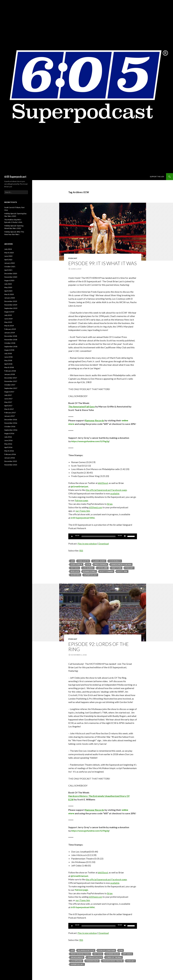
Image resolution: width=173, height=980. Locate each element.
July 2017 (8, 395)
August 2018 (9, 350)
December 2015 (11, 461)
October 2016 (10, 426)
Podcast (73, 258)
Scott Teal (122, 571)
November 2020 (11, 277)
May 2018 (8, 360)
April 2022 (8, 260)
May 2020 (8, 287)
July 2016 (8, 437)
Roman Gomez (89, 571)
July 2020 (8, 284)
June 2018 (8, 357)
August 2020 (9, 280)
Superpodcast (91, 575)
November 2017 (11, 381)
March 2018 (9, 367)
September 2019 (11, 308)
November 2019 (11, 305)
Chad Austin (83, 561)
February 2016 (10, 454)
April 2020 (8, 291)
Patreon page (81, 500)
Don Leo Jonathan (107, 950)
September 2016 (11, 430)
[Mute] (125, 536)
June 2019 (8, 319)
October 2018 (10, 343)
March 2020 (9, 294)
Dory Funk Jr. (77, 564)
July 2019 (8, 315)
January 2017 (10, 416)
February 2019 (10, 329)
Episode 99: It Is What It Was (102, 263)
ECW (88, 564)
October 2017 (10, 385)
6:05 (72, 561)
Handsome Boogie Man (121, 564)
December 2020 (11, 273)
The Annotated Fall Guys (82, 406)
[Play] (72, 536)
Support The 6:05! (157, 177)
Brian (110, 504)
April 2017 (8, 406)
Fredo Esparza (101, 564)
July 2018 (8, 353)
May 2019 (8, 322)
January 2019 (10, 333)
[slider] (99, 536)
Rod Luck (75, 571)
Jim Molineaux (77, 957)
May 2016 (8, 444)
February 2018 (10, 371)
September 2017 (11, 388)
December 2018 (11, 336)
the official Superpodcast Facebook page (106, 490)
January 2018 (10, 374)
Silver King (75, 575)
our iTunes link (83, 511)
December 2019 (11, 301)
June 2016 (8, 440)
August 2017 (9, 392)
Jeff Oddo (127, 954)
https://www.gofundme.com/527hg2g (90, 441)
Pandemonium (92, 961)
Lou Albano (88, 568)
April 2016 (8, 447)
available (115, 493)
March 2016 (9, 451)
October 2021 (10, 267)
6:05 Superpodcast (15, 177)
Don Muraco (115, 561)
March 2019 (9, 326)
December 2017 (11, 378)
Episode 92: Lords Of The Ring (99, 647)
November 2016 (11, 423)
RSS (81, 550)
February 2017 (10, 413)
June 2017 (8, 399)
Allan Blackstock (86, 950)
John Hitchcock (95, 957)
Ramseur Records (95, 420)
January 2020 (10, 298)
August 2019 (9, 312)
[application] (103, 536)
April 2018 (8, 364)
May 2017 (8, 402)
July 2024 (8, 249)
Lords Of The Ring (114, 957)
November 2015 (11, 465)
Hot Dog (75, 568)
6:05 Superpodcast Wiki (83, 518)
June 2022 (8, 256)
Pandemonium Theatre (113, 961)
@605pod (103, 483)
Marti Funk (116, 568)
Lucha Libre (103, 568)
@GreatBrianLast (79, 486)
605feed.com (96, 507)
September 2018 (11, 346)
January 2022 (10, 263)
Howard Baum (112, 954)
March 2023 (9, 253)
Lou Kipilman (76, 961)
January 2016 (10, 458)
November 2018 (11, 340)
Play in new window (87, 544)
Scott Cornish (107, 571)
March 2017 (9, 409)
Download (104, 544)
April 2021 (8, 270)
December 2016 (11, 420)
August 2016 (9, 433)
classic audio (99, 561)
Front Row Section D (80, 954)
